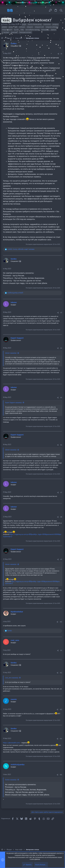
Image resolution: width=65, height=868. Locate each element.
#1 (61, 54)
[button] (4, 10)
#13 (61, 709)
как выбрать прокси (32, 30)
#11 (61, 650)
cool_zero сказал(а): (12, 678)
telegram (30, 27)
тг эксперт (6, 32)
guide (24, 24)
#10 (61, 622)
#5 (61, 398)
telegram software (52, 27)
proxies (4, 27)
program (55, 24)
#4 (61, 348)
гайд (22, 30)
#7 (61, 492)
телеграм (14, 32)
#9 (61, 559)
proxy (11, 27)
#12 (61, 673)
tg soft (16, 30)
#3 (61, 313)
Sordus (5, 24)
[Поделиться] (58, 54)
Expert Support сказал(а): (13, 403)
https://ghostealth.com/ (12, 743)
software (22, 27)
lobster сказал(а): (11, 353)
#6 (61, 445)
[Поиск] (61, 10)
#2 (61, 269)
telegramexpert (7, 30)
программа (45, 30)
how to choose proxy (35, 24)
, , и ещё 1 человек (21, 249)
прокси (53, 30)
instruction (47, 24)
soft (16, 27)
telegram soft (39, 27)
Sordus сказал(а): (11, 780)
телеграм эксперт (25, 32)
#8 (61, 517)
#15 (61, 775)
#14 (61, 739)
